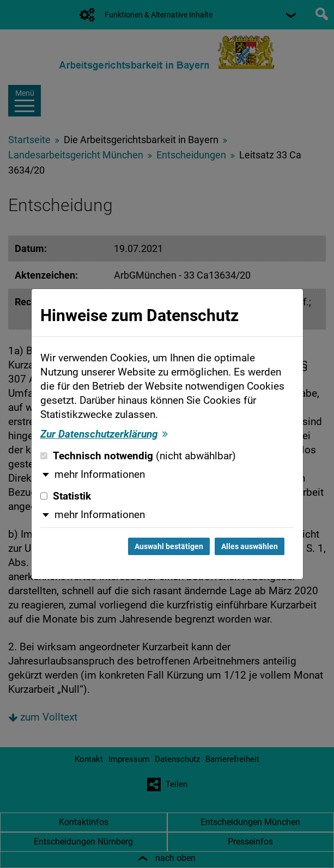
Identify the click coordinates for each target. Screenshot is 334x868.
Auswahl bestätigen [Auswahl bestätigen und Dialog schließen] (169, 546)
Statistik (66, 496)
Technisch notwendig (138, 456)
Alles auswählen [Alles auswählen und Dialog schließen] (250, 546)
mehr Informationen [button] (100, 475)
